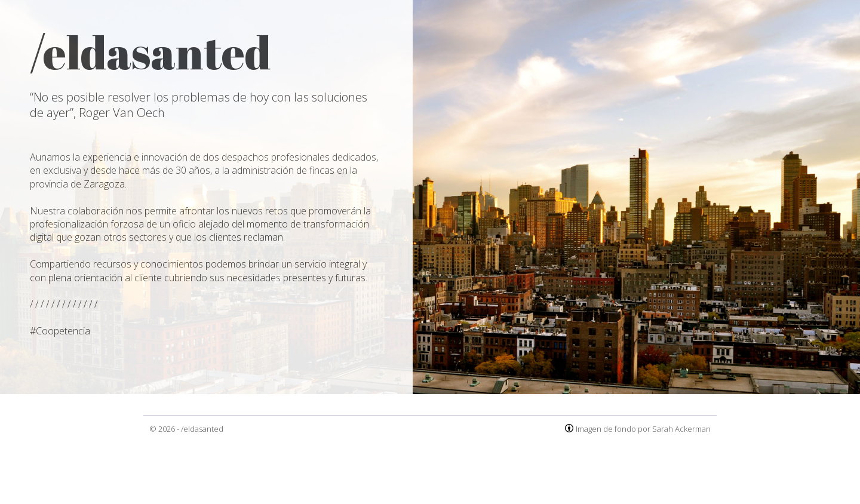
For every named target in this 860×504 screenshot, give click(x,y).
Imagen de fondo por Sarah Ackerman (643, 429)
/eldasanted (202, 429)
